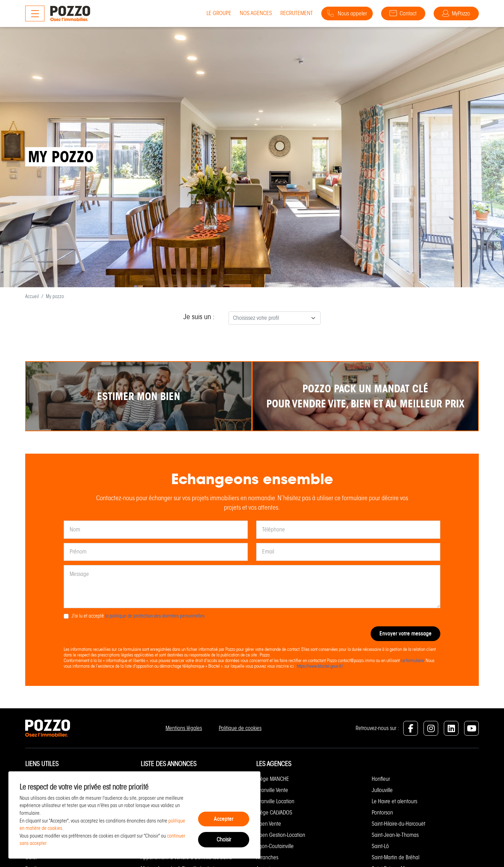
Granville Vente (272, 790)
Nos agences (255, 13)
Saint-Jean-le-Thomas (395, 835)
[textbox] (270, 318)
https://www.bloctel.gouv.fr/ (320, 666)
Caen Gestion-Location (281, 835)
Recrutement (296, 13)
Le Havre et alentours (394, 801)
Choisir (224, 840)
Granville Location (275, 801)
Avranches (267, 857)
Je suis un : (199, 317)
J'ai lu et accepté (138, 616)
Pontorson (382, 813)
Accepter (224, 819)
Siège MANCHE (273, 779)
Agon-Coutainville (275, 846)
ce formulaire (412, 660)
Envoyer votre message (405, 634)
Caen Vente (269, 824)
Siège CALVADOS (274, 813)
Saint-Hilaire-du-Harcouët (398, 824)
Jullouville (382, 790)
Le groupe (218, 13)
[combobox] (275, 318)
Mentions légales (184, 728)
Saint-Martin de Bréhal (395, 857)
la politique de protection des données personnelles (155, 616)
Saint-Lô (380, 846)
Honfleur (381, 779)
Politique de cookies (240, 728)
